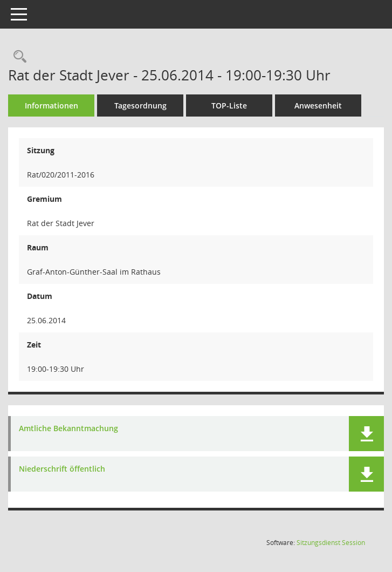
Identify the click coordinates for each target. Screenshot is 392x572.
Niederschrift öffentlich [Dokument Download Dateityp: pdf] (62, 469)
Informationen (51, 105)
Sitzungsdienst (331, 543)
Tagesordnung (140, 105)
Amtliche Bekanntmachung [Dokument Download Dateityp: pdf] (68, 429)
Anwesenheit (318, 105)
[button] (366, 434)
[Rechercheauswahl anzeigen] (17, 57)
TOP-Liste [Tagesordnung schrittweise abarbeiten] (229, 105)
